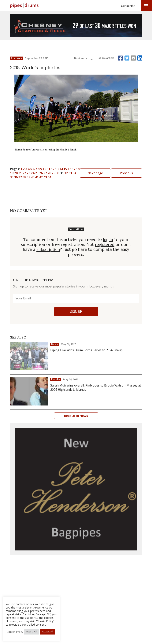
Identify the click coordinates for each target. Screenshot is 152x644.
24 (56, 173)
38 (39, 177)
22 (48, 173)
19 (109, 169)
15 (93, 169)
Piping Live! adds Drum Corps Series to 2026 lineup (86, 350)
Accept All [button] (48, 631)
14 (89, 169)
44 (64, 177)
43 (60, 177)
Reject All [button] (32, 631)
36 (106, 173)
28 (73, 173)
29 (77, 173)
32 (89, 173)
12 (80, 169)
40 (48, 177)
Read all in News (76, 416)
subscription (48, 249)
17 (101, 169)
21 (43, 173)
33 (94, 173)
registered (105, 244)
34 (98, 173)
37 (110, 173)
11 (76, 169)
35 (102, 173)
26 (64, 173)
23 (52, 173)
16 (97, 169)
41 (52, 177)
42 (56, 177)
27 (69, 173)
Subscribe (128, 6)
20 (39, 173)
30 (81, 173)
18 (105, 169)
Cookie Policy (15, 632)
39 (43, 177)
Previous (24, 173)
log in (108, 239)
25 (60, 173)
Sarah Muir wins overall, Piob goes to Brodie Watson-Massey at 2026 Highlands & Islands (96, 387)
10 (72, 169)
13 (84, 169)
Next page (128, 173)
